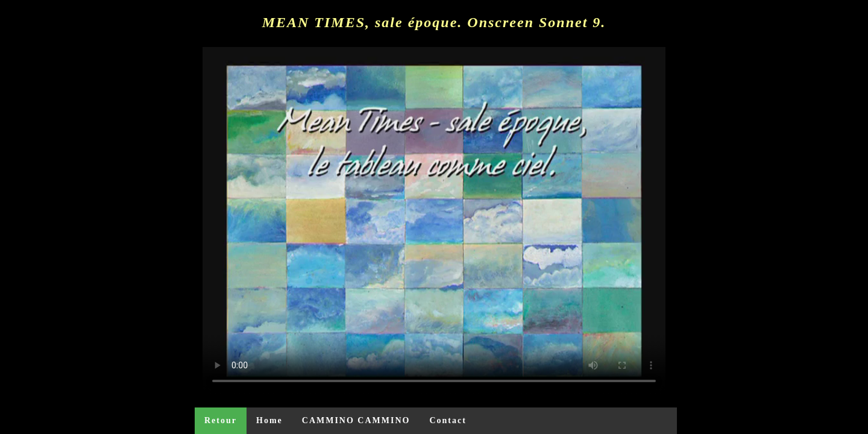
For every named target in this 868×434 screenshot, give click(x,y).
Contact (448, 420)
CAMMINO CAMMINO (356, 420)
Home (269, 420)
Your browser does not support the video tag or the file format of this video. (434, 221)
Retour (221, 420)
